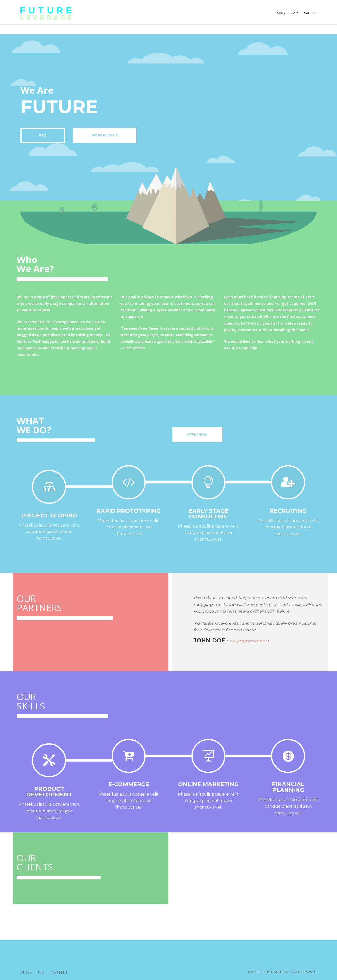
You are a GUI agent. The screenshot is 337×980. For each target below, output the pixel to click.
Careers (59, 973)
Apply (26, 973)
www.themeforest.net (250, 641)
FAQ (42, 973)
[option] (257, 619)
